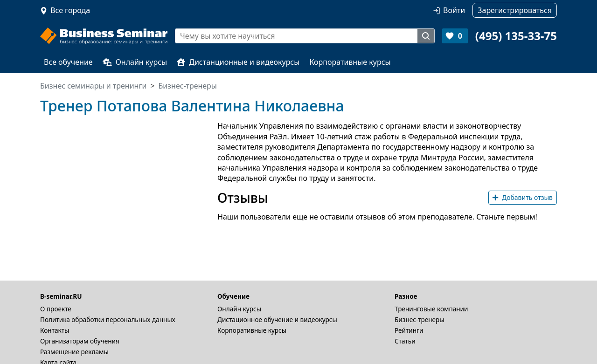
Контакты (55, 330)
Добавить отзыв (523, 197)
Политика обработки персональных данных (108, 319)
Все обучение (68, 62)
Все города (70, 10)
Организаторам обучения (80, 341)
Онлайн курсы (135, 62)
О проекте (56, 309)
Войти (454, 10)
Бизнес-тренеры (420, 319)
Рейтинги (409, 330)
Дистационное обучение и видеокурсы (277, 319)
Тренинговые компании (431, 309)
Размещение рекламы (74, 352)
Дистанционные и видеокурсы (238, 62)
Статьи (405, 341)
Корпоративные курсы (350, 62)
